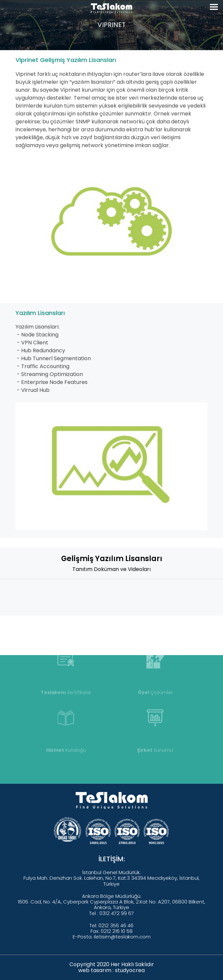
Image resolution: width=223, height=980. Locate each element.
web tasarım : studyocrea (111, 970)
